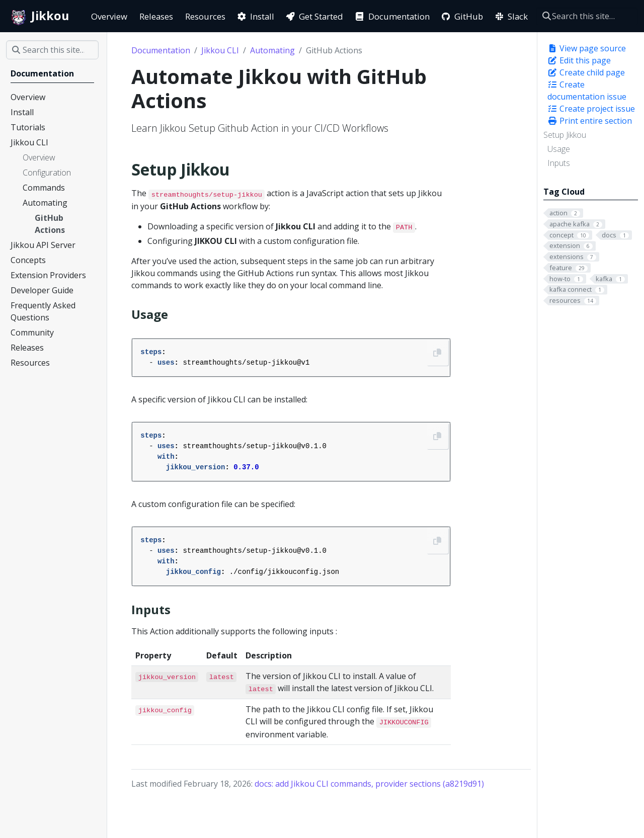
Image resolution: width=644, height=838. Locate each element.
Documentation (161, 50)
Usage (559, 149)
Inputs (559, 163)
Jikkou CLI (220, 50)
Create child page (586, 72)
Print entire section (590, 121)
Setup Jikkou (565, 135)
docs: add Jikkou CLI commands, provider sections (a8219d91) (369, 784)
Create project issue (591, 109)
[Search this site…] (587, 16)
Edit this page (579, 60)
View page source (587, 48)
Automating (272, 50)
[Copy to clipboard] (437, 353)
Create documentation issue (587, 91)
